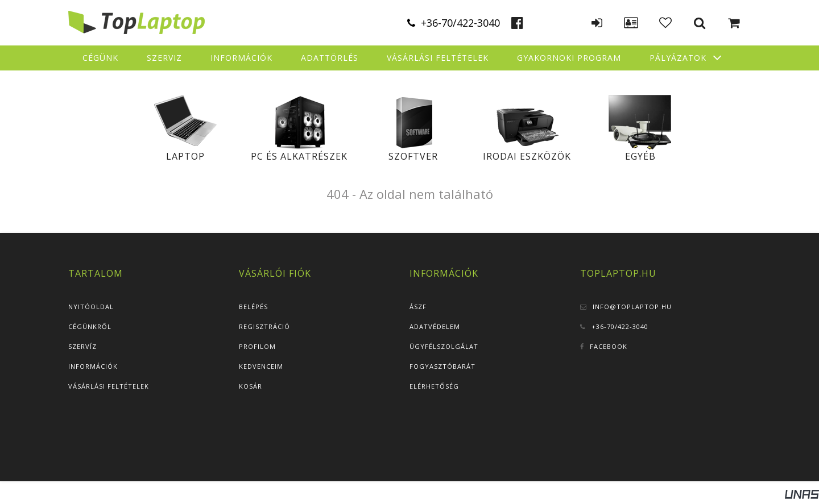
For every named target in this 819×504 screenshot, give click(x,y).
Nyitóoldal (91, 307)
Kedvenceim (261, 366)
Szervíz (82, 346)
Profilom (257, 346)
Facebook (609, 346)
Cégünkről (90, 326)
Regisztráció (264, 326)
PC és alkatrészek (299, 156)
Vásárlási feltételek (109, 386)
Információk (93, 366)
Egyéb (640, 156)
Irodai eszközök (527, 156)
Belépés (253, 307)
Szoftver (413, 156)
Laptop (185, 156)
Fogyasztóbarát (442, 366)
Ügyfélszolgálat (444, 346)
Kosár (251, 386)
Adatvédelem (435, 326)
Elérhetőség (434, 386)
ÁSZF (418, 307)
